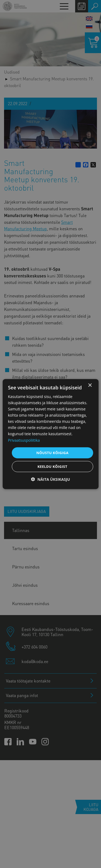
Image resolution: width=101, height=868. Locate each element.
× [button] (90, 385)
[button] (50, 479)
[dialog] (50, 434)
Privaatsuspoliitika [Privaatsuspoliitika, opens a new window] (24, 440)
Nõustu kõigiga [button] (53, 452)
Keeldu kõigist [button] (52, 466)
